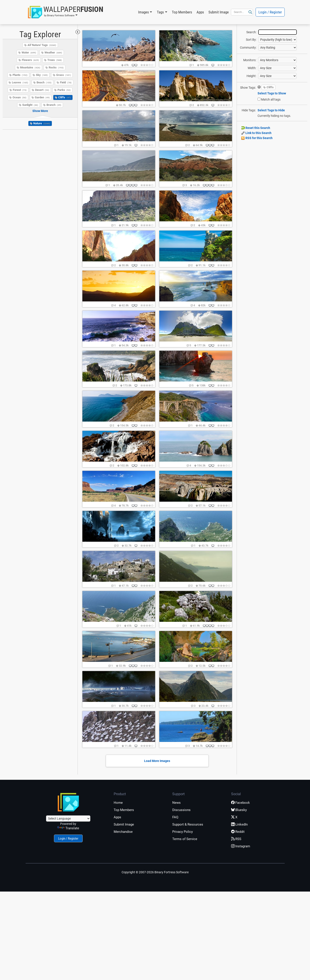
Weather (53, 52)
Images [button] (144, 12)
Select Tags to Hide (271, 110)
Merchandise (123, 832)
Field (66, 82)
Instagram (241, 846)
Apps (200, 12)
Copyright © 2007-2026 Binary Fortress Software (155, 872)
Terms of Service (185, 839)
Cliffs (65, 97)
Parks (64, 90)
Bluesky (239, 810)
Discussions (181, 810)
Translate (68, 828)
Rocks (56, 67)
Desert (42, 90)
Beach (44, 82)
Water (29, 52)
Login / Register (270, 12)
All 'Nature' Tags (42, 45)
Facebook (240, 803)
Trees (55, 60)
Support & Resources (188, 824)
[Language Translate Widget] (68, 819)
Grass (64, 75)
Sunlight (30, 105)
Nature (42, 123)
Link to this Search (256, 133)
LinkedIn (239, 824)
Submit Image (219, 12)
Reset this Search (256, 128)
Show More (40, 111)
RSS (236, 839)
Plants (20, 75)
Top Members (182, 12)
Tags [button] (160, 12)
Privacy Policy (183, 832)
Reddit (238, 832)
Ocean (19, 97)
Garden (42, 97)
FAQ (175, 817)
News (176, 803)
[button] (66, 12)
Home (118, 803)
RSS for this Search (257, 138)
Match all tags (271, 99)
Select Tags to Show (272, 93)
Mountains (30, 67)
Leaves (20, 82)
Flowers (30, 60)
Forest (20, 90)
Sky (42, 75)
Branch (54, 105)
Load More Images (157, 761)
